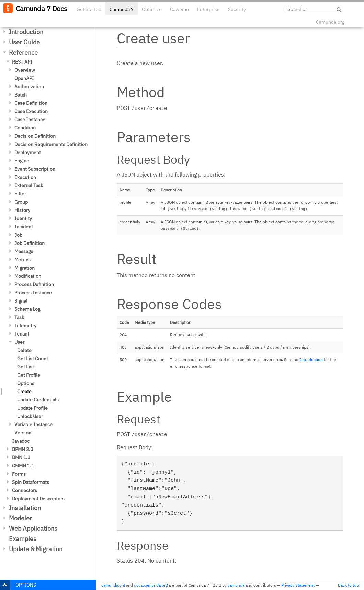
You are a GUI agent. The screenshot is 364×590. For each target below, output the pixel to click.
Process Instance (33, 293)
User (19, 342)
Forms (19, 474)
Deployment (28, 152)
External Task (29, 185)
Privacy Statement (298, 585)
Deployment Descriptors (38, 499)
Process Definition (34, 284)
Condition (25, 128)
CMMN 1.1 (23, 466)
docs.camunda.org (151, 585)
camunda (236, 585)
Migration (25, 268)
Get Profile (29, 375)
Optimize (152, 9)
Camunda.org (330, 22)
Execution (25, 177)
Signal (21, 301)
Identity (23, 218)
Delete (24, 350)
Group (21, 202)
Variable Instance (33, 424)
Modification (28, 276)
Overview (25, 70)
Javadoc (21, 441)
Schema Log (27, 309)
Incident (24, 227)
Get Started (89, 9)
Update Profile (32, 408)
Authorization (29, 87)
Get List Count (33, 359)
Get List (26, 367)
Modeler (20, 518)
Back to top (348, 585)
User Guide (24, 42)
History (22, 210)
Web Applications (33, 528)
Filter (20, 194)
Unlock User (30, 416)
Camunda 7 (122, 9)
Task (19, 317)
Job (18, 235)
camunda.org (113, 585)
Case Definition (31, 103)
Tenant (22, 334)
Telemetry (25, 326)
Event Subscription (35, 169)
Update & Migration (36, 549)
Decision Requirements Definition (51, 144)
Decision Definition (35, 136)
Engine (22, 161)
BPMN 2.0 (22, 449)
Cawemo (179, 9)
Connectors (25, 490)
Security (237, 9)
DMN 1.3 (21, 457)
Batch (21, 95)
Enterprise (208, 9)
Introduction (26, 32)
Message (24, 251)
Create (24, 392)
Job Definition (30, 243)
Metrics (22, 260)
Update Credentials (38, 400)
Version (23, 433)
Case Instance (30, 120)
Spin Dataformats (31, 482)
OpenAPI (24, 78)
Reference (23, 52)
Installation (25, 508)
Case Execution (31, 111)
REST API (22, 62)
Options (26, 383)
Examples (23, 539)
